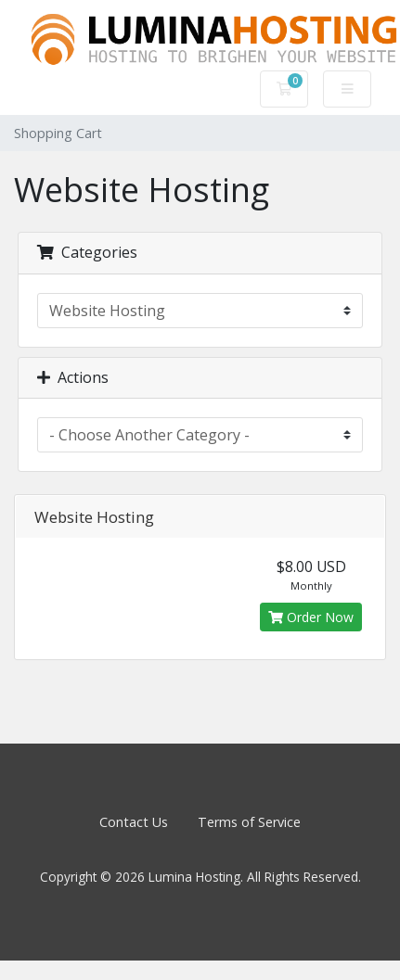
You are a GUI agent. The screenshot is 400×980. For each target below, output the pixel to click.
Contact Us (134, 822)
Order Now (311, 617)
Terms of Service (249, 822)
